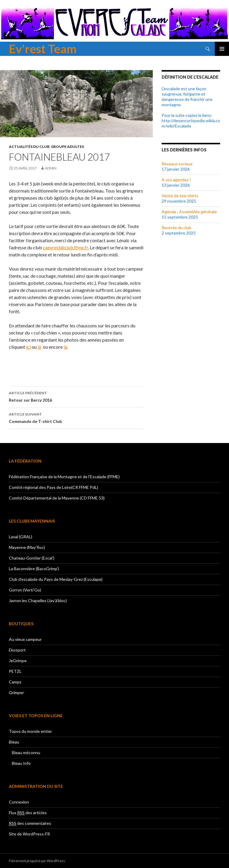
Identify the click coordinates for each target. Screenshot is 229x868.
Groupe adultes (67, 147)
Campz (15, 682)
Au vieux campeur (25, 639)
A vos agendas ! (176, 180)
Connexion (19, 802)
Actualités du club (29, 147)
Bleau (14, 742)
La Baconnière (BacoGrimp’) (34, 569)
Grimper (16, 692)
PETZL (15, 671)
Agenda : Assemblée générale (189, 212)
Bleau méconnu (26, 753)
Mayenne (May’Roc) (27, 547)
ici (28, 347)
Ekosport (17, 650)
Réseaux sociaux (177, 164)
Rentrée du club (176, 228)
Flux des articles (28, 813)
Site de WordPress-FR (29, 834)
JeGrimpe (18, 661)
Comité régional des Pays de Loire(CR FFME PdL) (53, 487)
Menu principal (222, 49)
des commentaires (30, 823)
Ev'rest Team (43, 49)
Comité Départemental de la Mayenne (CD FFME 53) (57, 498)
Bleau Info (21, 763)
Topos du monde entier (30, 731)
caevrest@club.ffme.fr (65, 247)
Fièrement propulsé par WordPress (37, 861)
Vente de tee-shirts (180, 196)
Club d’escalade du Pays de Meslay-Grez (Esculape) (56, 579)
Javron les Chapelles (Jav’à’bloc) (38, 601)
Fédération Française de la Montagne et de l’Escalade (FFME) (64, 477)
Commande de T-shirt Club (76, 417)
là (39, 347)
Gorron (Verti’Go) (25, 590)
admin (51, 168)
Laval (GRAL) (21, 537)
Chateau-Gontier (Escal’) (32, 558)
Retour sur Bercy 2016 (76, 396)
